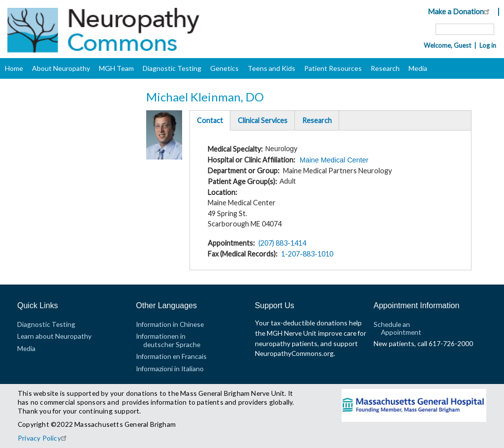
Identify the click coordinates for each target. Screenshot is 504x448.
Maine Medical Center (334, 160)
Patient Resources (333, 68)
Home (14, 68)
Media (418, 68)
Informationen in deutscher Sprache (168, 340)
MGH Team (116, 68)
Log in (488, 45)
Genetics (224, 68)
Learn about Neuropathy (54, 336)
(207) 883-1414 (282, 243)
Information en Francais (171, 356)
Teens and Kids (271, 68)
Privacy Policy (44, 438)
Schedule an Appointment (397, 328)
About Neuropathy (61, 68)
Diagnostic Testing (172, 68)
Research (385, 68)
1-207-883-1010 (307, 254)
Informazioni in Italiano (170, 368)
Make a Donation (460, 11)
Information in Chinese (170, 324)
